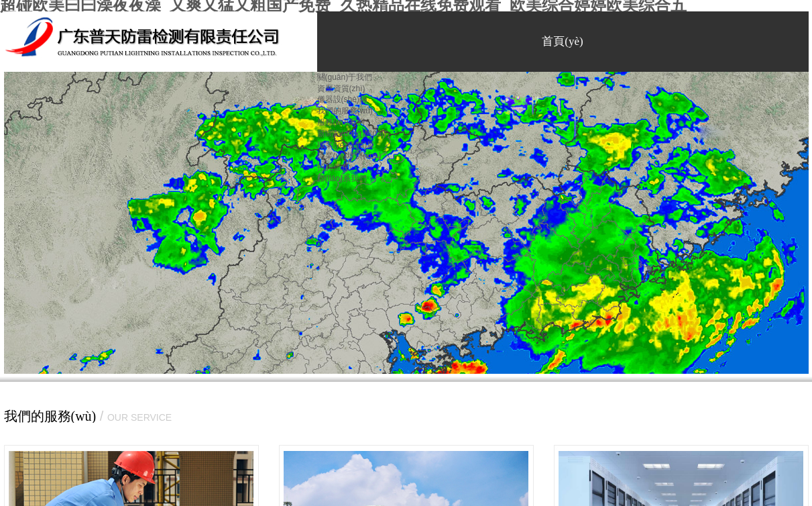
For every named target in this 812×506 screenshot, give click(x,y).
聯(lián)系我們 (342, 179)
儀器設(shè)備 (342, 99)
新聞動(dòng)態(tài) (352, 134)
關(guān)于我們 (345, 77)
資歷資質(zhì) (341, 89)
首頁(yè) (562, 41)
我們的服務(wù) (345, 111)
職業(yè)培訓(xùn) (349, 156)
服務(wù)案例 (341, 122)
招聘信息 (333, 167)
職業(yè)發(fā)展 (346, 145)
